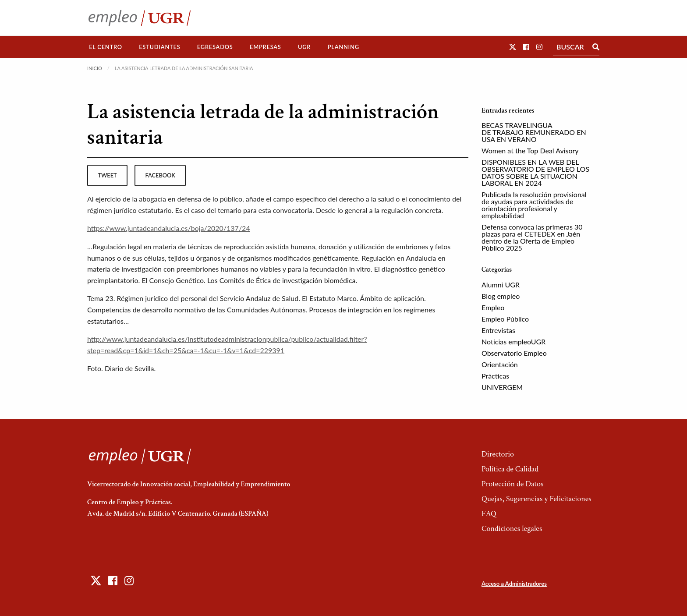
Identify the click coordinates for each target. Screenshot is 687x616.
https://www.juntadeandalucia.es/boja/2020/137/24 (169, 228)
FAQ (489, 514)
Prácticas (495, 376)
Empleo (493, 307)
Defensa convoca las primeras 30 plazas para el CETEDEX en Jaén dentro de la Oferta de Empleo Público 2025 (532, 237)
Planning (343, 47)
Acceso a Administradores (514, 584)
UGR (304, 47)
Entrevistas (498, 330)
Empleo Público (505, 319)
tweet (107, 175)
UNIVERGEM (502, 387)
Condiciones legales (512, 529)
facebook (160, 175)
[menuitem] (106, 47)
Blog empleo (501, 296)
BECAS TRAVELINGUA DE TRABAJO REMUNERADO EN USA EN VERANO (534, 132)
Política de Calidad (510, 469)
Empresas (266, 47)
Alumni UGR (501, 285)
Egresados (215, 47)
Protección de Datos (512, 484)
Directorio (498, 454)
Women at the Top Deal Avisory (530, 150)
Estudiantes (159, 47)
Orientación (500, 364)
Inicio (95, 68)
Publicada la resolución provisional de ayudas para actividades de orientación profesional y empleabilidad (534, 205)
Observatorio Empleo (514, 353)
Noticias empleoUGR (513, 342)
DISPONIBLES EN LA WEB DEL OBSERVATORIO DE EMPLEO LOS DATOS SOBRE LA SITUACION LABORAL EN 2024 (535, 172)
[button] (513, 47)
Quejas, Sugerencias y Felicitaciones (536, 499)
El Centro (106, 47)
